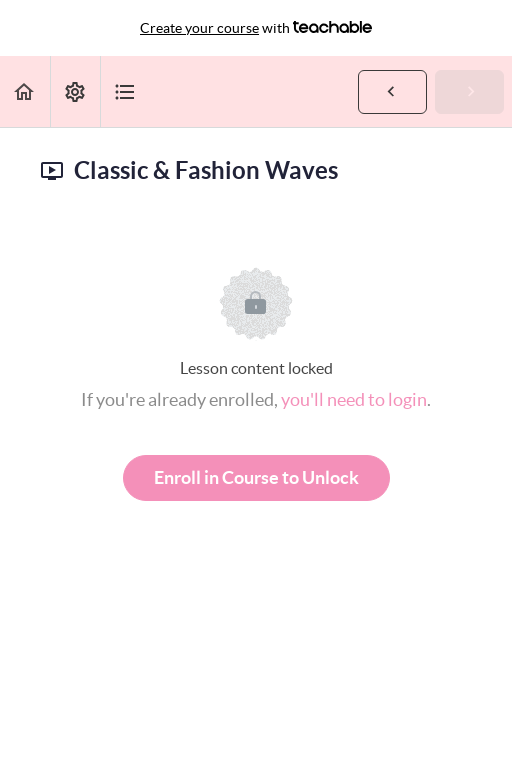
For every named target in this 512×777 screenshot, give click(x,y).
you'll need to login (354, 399)
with (256, 28)
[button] (25, 91)
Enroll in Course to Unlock (256, 477)
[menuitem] (75, 91)
